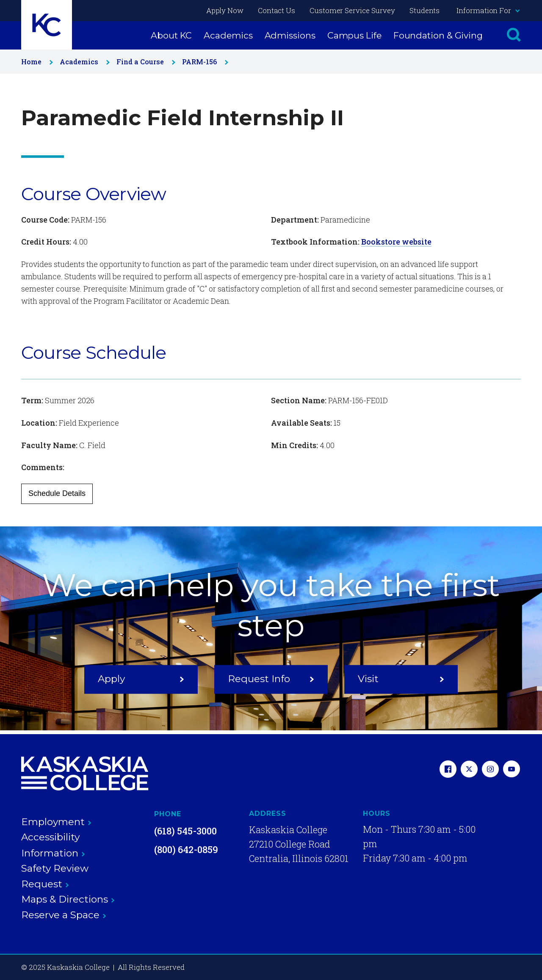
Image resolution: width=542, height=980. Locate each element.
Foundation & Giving (438, 35)
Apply (141, 679)
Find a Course (144, 62)
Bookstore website (396, 242)
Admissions (290, 35)
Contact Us (277, 10)
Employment (56, 822)
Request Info (271, 679)
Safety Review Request (55, 876)
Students (424, 10)
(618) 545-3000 (185, 831)
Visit (401, 679)
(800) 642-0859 (186, 849)
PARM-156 (203, 62)
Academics (228, 35)
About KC (171, 35)
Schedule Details (57, 493)
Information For (488, 10)
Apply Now (225, 10)
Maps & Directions (68, 899)
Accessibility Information (53, 845)
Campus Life (354, 35)
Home (35, 62)
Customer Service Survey (352, 10)
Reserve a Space (64, 915)
